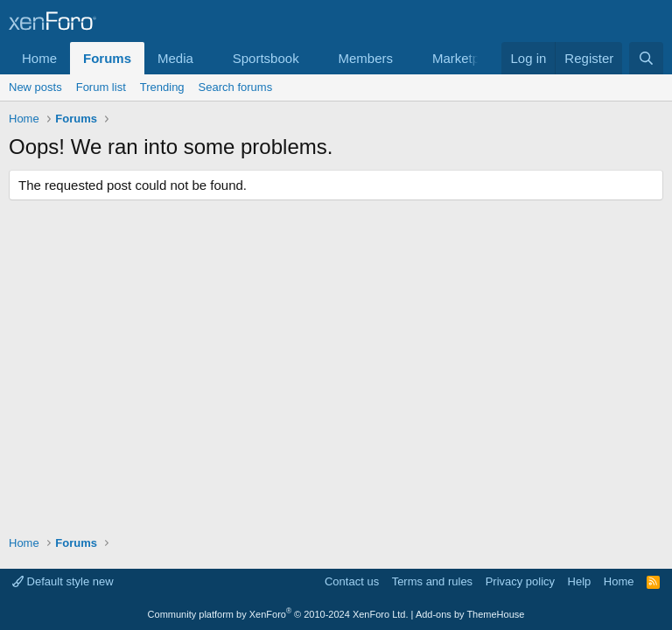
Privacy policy (520, 581)
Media (175, 58)
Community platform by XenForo (278, 614)
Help (580, 581)
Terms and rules (432, 581)
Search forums (236, 87)
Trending (162, 87)
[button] (207, 58)
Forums (107, 58)
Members (366, 58)
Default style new (63, 581)
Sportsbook (266, 58)
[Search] (646, 58)
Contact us (352, 581)
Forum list (101, 87)
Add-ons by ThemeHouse (470, 614)
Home (39, 58)
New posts (35, 87)
